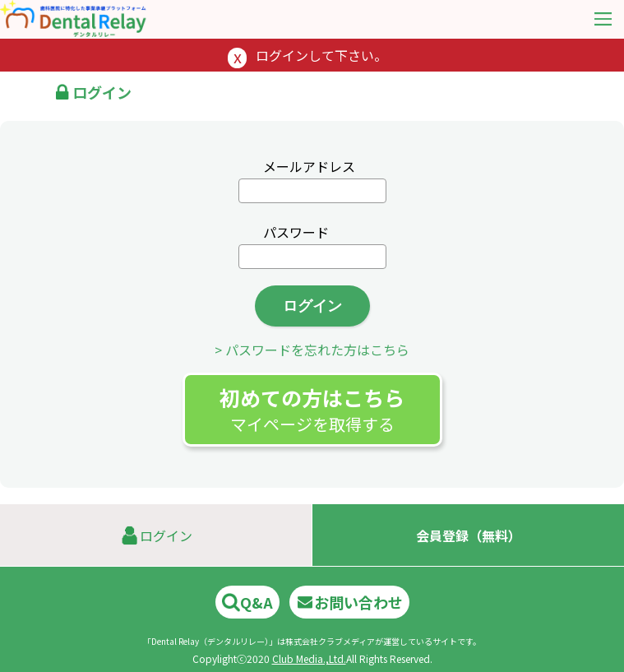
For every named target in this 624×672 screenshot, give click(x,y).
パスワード (296, 232)
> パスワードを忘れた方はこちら (312, 350)
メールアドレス (309, 166)
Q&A (247, 602)
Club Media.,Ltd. (309, 658)
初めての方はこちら (312, 409)
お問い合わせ (349, 602)
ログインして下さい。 (321, 55)
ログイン (312, 306)
